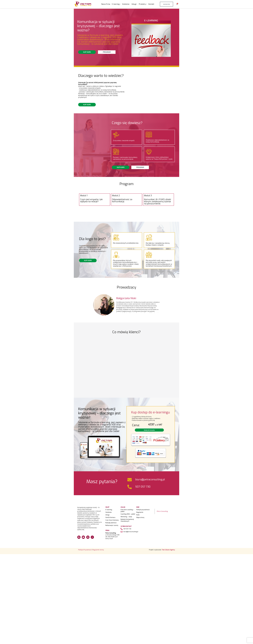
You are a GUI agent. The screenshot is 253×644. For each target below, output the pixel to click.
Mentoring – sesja (126, 517)
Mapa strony (140, 518)
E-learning (109, 510)
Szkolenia (108, 512)
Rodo (138, 515)
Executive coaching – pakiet (127, 511)
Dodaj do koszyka (149, 430)
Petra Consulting (162, 511)
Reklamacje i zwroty (112, 525)
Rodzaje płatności (111, 523)
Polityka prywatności (143, 510)
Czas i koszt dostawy (112, 520)
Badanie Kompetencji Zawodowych (127, 520)
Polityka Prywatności (85, 550)
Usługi (107, 515)
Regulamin (140, 512)
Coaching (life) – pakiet (128, 514)
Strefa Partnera (110, 518)
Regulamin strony (98, 550)
